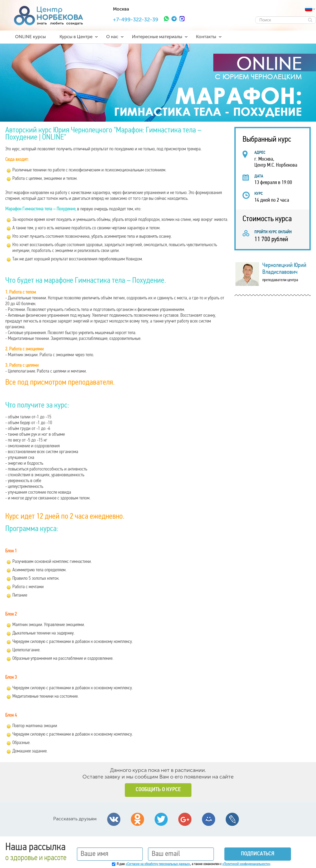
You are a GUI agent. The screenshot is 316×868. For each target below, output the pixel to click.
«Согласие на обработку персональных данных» (158, 864)
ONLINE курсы (30, 37)
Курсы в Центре (76, 37)
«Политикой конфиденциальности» (246, 864)
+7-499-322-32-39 (136, 19)
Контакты (206, 37)
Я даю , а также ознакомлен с (194, 864)
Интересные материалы (157, 37)
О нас (112, 37)
